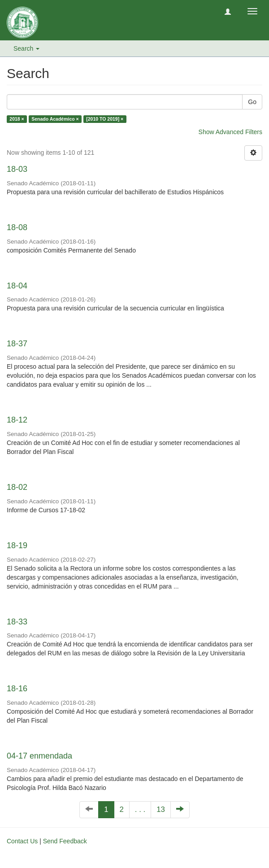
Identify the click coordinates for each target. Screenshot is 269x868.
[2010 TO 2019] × (105, 119)
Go (252, 102)
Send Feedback (65, 841)
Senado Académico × (55, 119)
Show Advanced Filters (230, 132)
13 (161, 809)
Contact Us (22, 841)
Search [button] (26, 48)
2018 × (17, 119)
